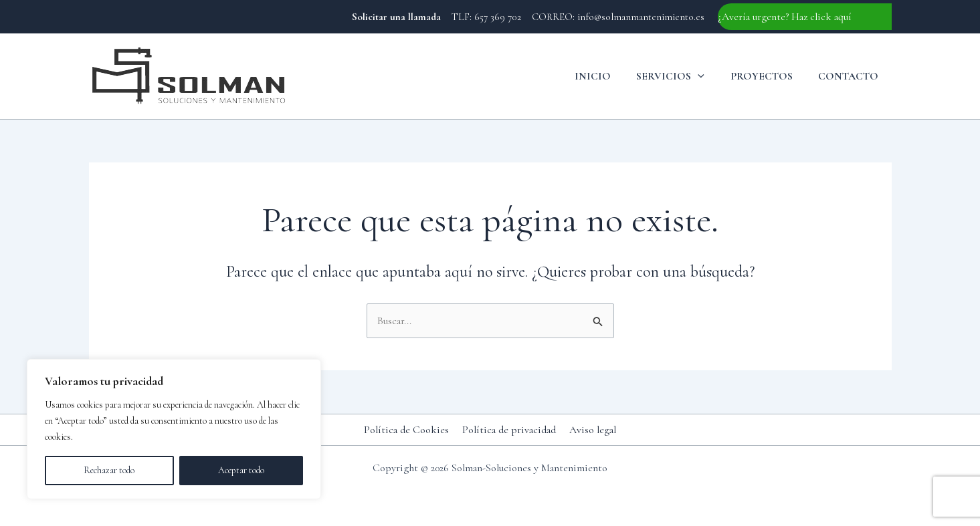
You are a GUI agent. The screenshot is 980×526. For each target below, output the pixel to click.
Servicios (682, 76)
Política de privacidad (509, 430)
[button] (709, 76)
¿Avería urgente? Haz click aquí (785, 17)
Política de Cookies (409, 430)
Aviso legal (590, 430)
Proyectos (768, 76)
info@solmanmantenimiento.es (641, 17)
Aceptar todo (241, 470)
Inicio (608, 76)
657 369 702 (499, 17)
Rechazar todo (109, 470)
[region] (174, 429)
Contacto (851, 76)
